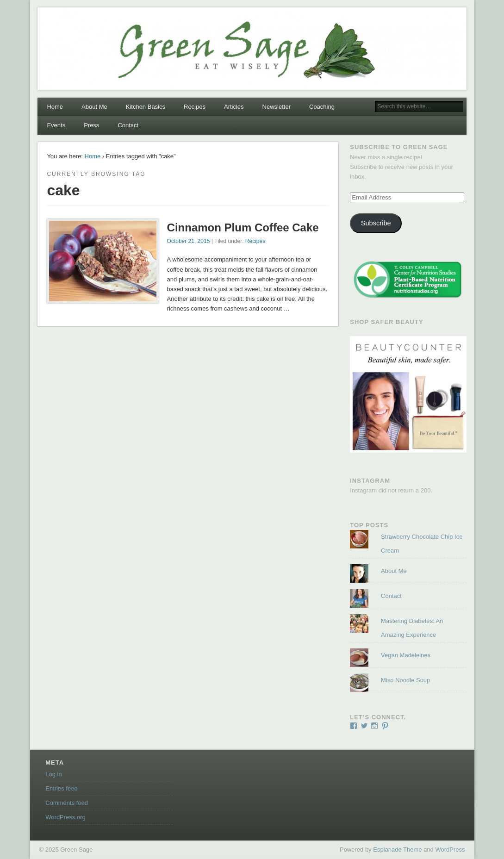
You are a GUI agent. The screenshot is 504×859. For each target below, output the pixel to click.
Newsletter (277, 107)
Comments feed (67, 803)
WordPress (450, 850)
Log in (53, 774)
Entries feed (61, 788)
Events (56, 125)
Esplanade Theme (397, 850)
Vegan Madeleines (406, 655)
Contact (128, 125)
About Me (94, 107)
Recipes (195, 107)
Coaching (322, 107)
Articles (234, 107)
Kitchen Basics (146, 107)
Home (55, 107)
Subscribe (376, 223)
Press (91, 125)
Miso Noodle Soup (405, 680)
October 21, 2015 (189, 241)
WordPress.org (65, 817)
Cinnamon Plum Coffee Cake (243, 227)
